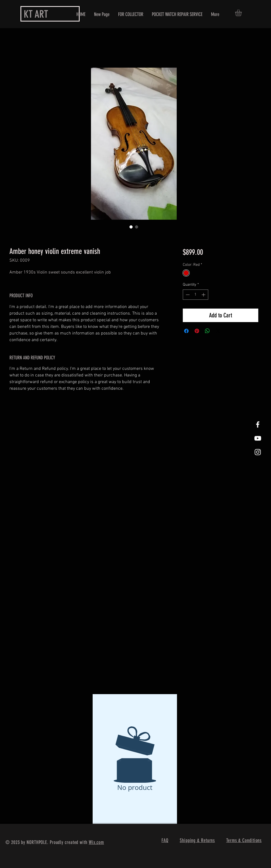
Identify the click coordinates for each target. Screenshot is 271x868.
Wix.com (96, 842)
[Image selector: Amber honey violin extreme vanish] (131, 227)
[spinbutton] (196, 295)
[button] (242, 13)
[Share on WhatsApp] (207, 331)
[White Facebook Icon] (258, 424)
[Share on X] (218, 331)
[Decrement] (187, 295)
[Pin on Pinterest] (197, 331)
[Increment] (204, 295)
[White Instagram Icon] (258, 452)
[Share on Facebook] (186, 331)
